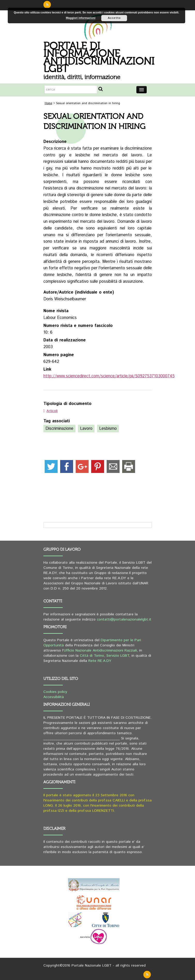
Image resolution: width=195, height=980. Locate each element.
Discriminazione (59, 429)
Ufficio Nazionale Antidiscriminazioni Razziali (100, 650)
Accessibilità (54, 697)
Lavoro (86, 429)
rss (47, 5)
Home (48, 103)
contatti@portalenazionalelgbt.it (124, 619)
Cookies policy (55, 692)
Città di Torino (92, 656)
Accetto (114, 18)
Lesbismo (108, 429)
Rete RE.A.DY (100, 661)
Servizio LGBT (118, 656)
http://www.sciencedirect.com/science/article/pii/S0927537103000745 (109, 376)
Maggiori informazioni (81, 18)
